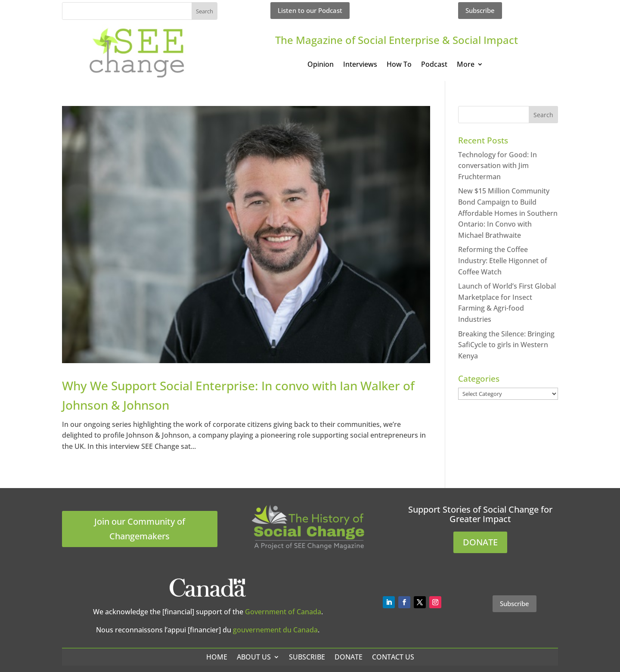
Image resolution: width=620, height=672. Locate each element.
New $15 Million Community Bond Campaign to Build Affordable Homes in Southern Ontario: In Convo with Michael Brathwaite (508, 213)
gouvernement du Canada (275, 630)
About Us (254, 657)
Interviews (360, 65)
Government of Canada (283, 612)
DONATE (480, 542)
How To (399, 65)
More (466, 65)
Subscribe (480, 10)
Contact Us (393, 657)
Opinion (321, 65)
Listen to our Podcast (310, 10)
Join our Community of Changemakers (140, 529)
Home (217, 657)
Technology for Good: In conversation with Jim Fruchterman (498, 166)
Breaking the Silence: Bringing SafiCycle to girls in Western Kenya (506, 345)
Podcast (434, 65)
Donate (349, 657)
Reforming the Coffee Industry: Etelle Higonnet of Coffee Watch (503, 260)
